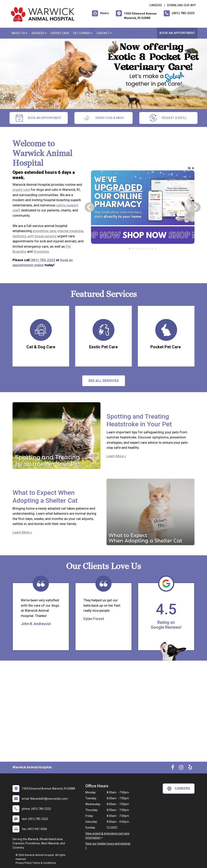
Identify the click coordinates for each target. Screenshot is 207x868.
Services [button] (39, 33)
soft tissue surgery (42, 236)
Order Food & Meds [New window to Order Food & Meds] (103, 118)
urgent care (21, 190)
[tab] (130, 249)
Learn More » (116, 456)
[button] (189, 168)
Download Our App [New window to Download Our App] (181, 5)
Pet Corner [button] (83, 33)
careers (179, 789)
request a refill (168, 118)
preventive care (44, 231)
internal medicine (70, 231)
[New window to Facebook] (173, 768)
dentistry (19, 236)
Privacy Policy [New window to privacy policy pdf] (23, 863)
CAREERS (156, 5)
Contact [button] (104, 33)
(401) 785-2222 (43, 260)
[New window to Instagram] (181, 768)
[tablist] (143, 249)
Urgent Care (60, 33)
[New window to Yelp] (190, 768)
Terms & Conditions (44, 863)
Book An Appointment (177, 33)
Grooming (41, 251)
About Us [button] (20, 33)
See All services (104, 381)
